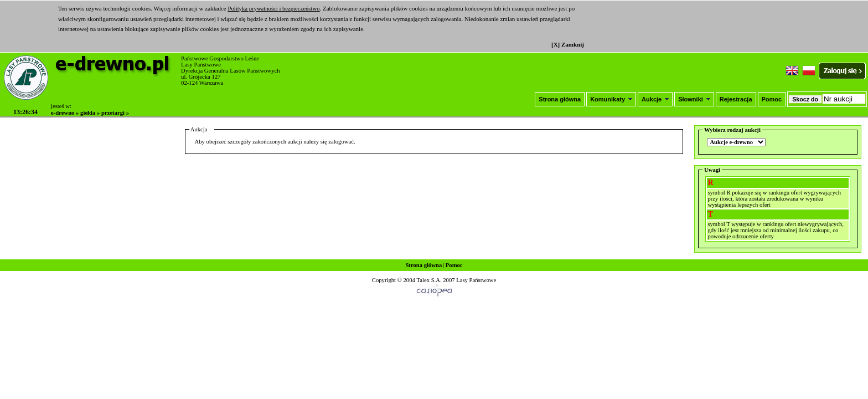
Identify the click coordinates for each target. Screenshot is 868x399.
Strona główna (560, 99)
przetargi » (115, 113)
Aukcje (655, 99)
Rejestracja (736, 99)
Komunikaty (611, 99)
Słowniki (694, 99)
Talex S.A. (429, 280)
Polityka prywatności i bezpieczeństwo (273, 9)
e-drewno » (65, 113)
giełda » (90, 113)
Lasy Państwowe (476, 280)
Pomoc (772, 99)
